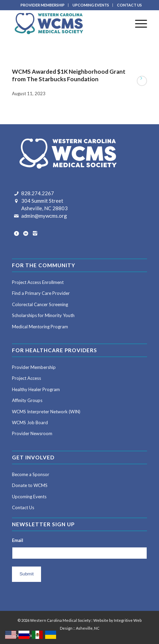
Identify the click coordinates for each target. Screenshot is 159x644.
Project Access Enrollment (38, 282)
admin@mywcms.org (44, 216)
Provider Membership (34, 367)
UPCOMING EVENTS (91, 5)
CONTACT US (129, 5)
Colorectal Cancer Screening (40, 304)
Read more (142, 81)
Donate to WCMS (30, 485)
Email (18, 540)
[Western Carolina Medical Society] (66, 24)
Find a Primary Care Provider (41, 293)
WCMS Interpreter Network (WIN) (46, 412)
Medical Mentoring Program (40, 327)
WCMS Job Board (30, 423)
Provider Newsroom (32, 433)
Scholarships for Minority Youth (43, 315)
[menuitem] (43, 5)
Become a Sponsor (31, 474)
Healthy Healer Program (36, 389)
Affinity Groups (27, 400)
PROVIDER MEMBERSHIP (43, 5)
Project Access (26, 378)
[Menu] (138, 24)
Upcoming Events (29, 497)
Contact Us (23, 507)
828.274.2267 (38, 193)
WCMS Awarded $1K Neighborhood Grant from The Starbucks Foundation (69, 75)
